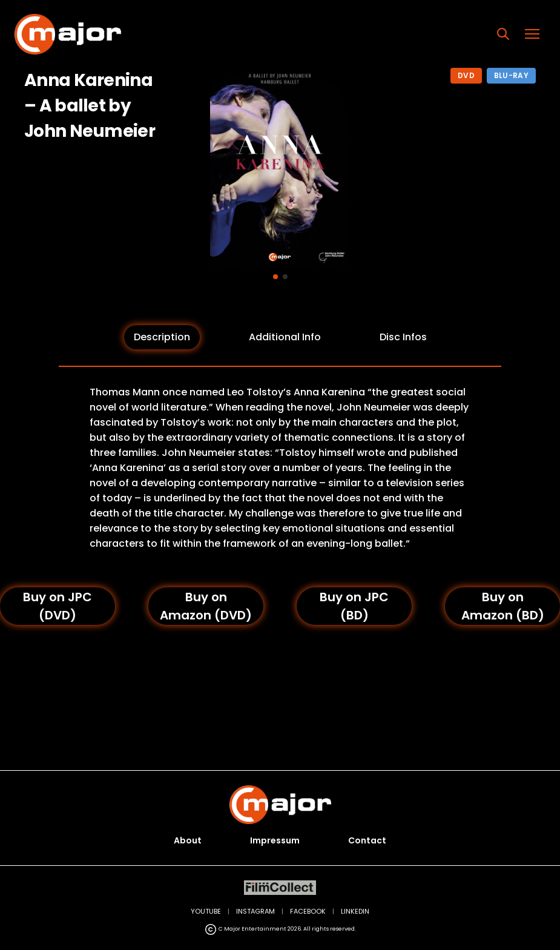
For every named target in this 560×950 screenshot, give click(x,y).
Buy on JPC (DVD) (58, 606)
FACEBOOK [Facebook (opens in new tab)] (308, 911)
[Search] (503, 34)
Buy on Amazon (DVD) (206, 606)
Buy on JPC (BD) (354, 606)
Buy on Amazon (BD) (503, 606)
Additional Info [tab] (285, 337)
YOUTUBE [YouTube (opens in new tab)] (206, 911)
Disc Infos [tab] (403, 337)
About (188, 840)
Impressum (275, 840)
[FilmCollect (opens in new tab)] (280, 888)
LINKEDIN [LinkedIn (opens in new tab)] (355, 911)
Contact (367, 840)
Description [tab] (162, 337)
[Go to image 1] (275, 277)
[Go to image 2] (285, 277)
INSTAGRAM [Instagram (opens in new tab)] (255, 911)
